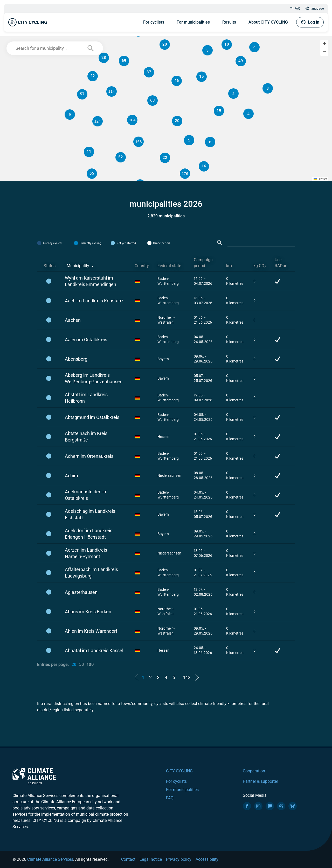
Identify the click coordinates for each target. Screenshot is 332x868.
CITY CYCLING (179, 771)
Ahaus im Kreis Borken (88, 612)
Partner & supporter (260, 781)
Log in (310, 22)
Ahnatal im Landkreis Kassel (94, 650)
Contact (128, 859)
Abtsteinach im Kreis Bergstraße (86, 437)
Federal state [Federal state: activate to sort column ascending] (169, 266)
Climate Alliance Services (50, 859)
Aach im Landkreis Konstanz (94, 301)
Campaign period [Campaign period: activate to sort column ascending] (203, 263)
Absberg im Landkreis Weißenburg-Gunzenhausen (94, 378)
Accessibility (207, 859)
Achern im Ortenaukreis (89, 456)
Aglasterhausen (81, 592)
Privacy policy (179, 859)
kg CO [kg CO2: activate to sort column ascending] (260, 266)
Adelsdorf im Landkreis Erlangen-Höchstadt (89, 534)
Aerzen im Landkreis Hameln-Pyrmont (86, 553)
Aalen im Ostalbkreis (86, 340)
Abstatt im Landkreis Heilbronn (86, 398)
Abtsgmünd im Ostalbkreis (92, 417)
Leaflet (320, 179)
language (314, 9)
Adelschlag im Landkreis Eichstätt (90, 514)
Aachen (73, 320)
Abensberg (76, 359)
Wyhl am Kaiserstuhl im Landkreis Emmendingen (91, 281)
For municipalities (193, 22)
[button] (233, 94)
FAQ (295, 9)
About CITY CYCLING (268, 22)
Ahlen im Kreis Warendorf (91, 631)
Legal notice (151, 859)
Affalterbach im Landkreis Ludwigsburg (91, 573)
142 (187, 677)
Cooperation (254, 771)
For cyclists (154, 22)
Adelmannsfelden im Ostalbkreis (86, 495)
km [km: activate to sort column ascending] (229, 266)
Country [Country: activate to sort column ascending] (142, 266)
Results (229, 22)
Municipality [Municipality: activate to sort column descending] (78, 266)
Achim (71, 476)
